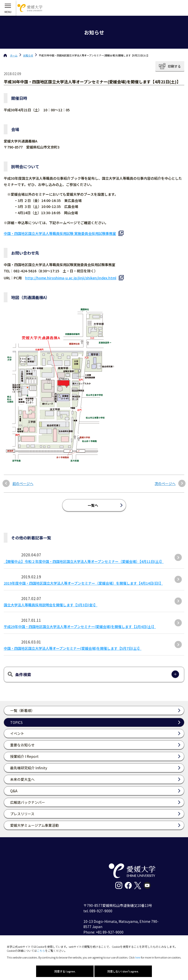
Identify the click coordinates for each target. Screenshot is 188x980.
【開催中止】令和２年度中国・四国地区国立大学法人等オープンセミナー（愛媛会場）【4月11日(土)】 (84, 561)
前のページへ (23, 484)
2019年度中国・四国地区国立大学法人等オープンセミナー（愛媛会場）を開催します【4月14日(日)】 (83, 583)
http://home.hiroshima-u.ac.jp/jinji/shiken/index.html (71, 278)
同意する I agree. (65, 971)
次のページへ (165, 484)
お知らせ (28, 55)
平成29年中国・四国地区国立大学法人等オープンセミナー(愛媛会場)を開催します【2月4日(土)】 (80, 627)
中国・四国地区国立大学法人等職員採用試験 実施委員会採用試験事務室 (60, 233)
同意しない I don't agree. (123, 971)
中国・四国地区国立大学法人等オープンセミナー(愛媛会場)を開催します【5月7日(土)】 (73, 648)
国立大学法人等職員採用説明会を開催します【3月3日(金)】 (51, 605)
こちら (41, 951)
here (138, 957)
